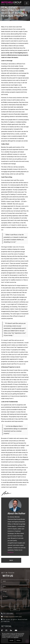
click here (16, 637)
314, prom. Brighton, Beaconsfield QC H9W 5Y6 (14, 620)
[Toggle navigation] (27, 3)
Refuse (19, 640)
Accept (11, 640)
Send (15, 609)
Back (11, 560)
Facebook (11, 552)
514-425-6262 (7, 613)
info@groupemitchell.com (11, 617)
